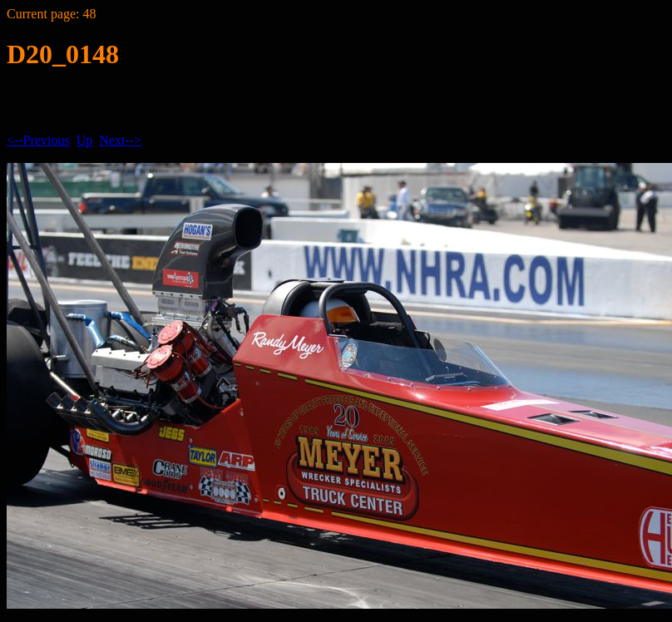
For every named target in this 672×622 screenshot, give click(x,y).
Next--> (120, 140)
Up (85, 140)
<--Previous (38, 140)
